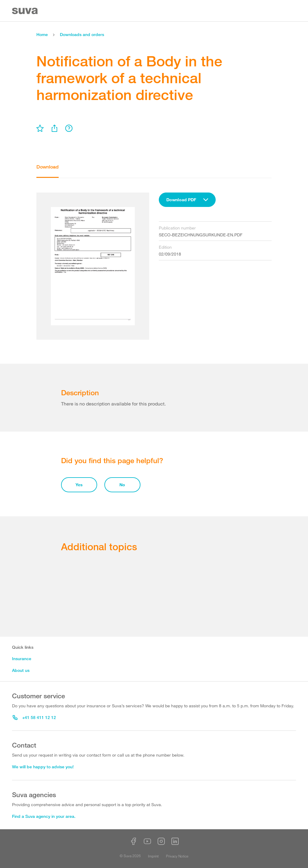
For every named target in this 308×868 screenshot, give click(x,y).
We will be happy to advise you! (43, 767)
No (122, 485)
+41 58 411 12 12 (34, 717)
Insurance (22, 659)
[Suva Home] (25, 11)
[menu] (40, 128)
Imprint (153, 856)
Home (42, 34)
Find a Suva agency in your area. (44, 816)
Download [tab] (48, 167)
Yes (79, 485)
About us (21, 670)
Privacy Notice (177, 856)
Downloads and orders (82, 34)
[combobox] (187, 200)
